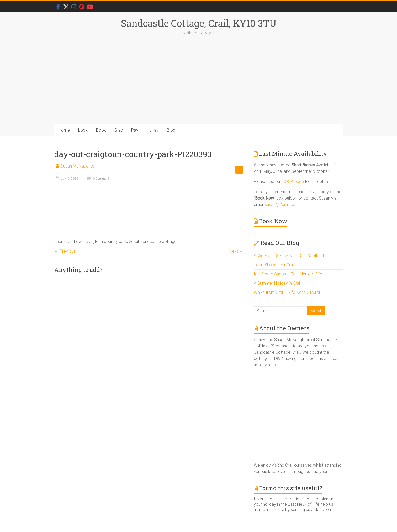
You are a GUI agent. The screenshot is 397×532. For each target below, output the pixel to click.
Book (101, 130)
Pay (135, 130)
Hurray (153, 130)
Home (64, 130)
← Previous (65, 251)
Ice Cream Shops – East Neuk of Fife (288, 274)
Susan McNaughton (79, 166)
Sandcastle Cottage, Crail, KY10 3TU (199, 23)
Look (83, 130)
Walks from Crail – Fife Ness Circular (287, 292)
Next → (236, 251)
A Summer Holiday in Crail (277, 283)
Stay (119, 130)
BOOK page (293, 182)
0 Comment (97, 179)
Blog (171, 130)
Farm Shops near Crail (274, 265)
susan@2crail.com (282, 204)
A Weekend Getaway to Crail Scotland (289, 256)
